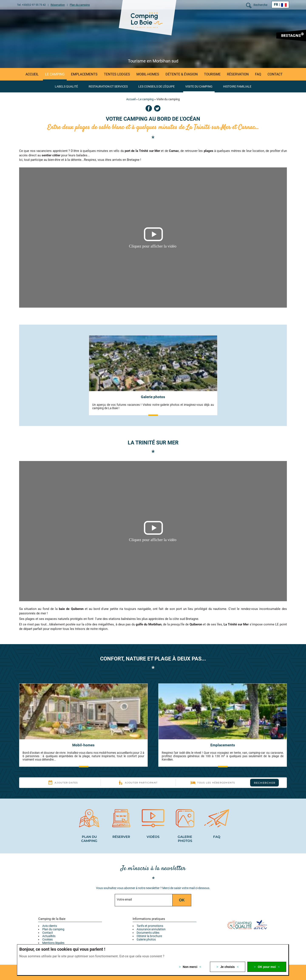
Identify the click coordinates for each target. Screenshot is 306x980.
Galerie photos (146, 939)
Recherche (260, 5)
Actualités (49, 936)
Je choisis (228, 967)
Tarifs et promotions (150, 926)
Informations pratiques (149, 919)
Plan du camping (53, 929)
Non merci (190, 967)
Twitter (157, 108)
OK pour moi (267, 967)
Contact (48, 933)
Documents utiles (148, 933)
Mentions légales (53, 943)
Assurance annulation (151, 929)
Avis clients (50, 926)
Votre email (124, 899)
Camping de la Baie (52, 919)
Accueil (131, 99)
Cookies (47, 939)
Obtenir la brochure (149, 936)
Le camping (146, 99)
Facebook (149, 108)
